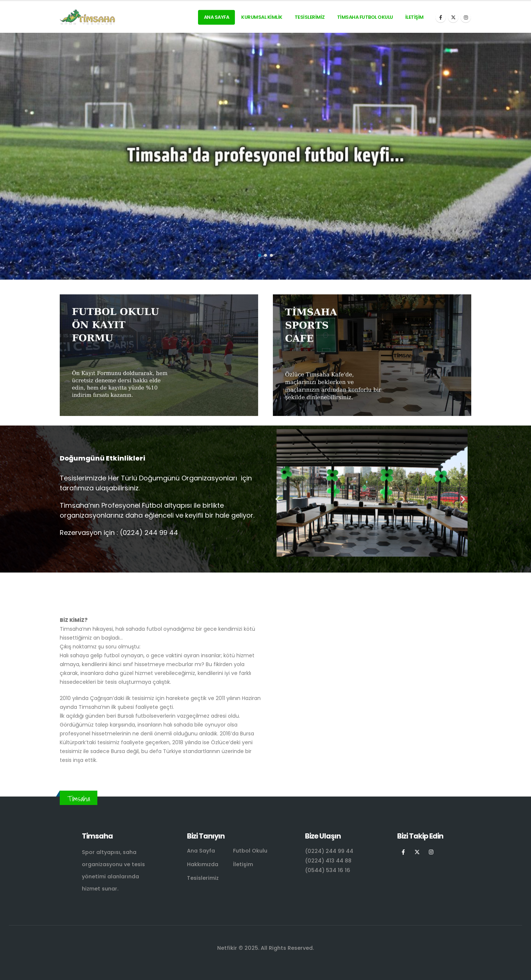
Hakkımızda (203, 864)
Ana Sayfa (217, 17)
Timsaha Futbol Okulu (365, 17)
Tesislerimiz (310, 17)
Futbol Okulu (250, 851)
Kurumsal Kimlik (262, 17)
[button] (260, 255)
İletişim (414, 17)
